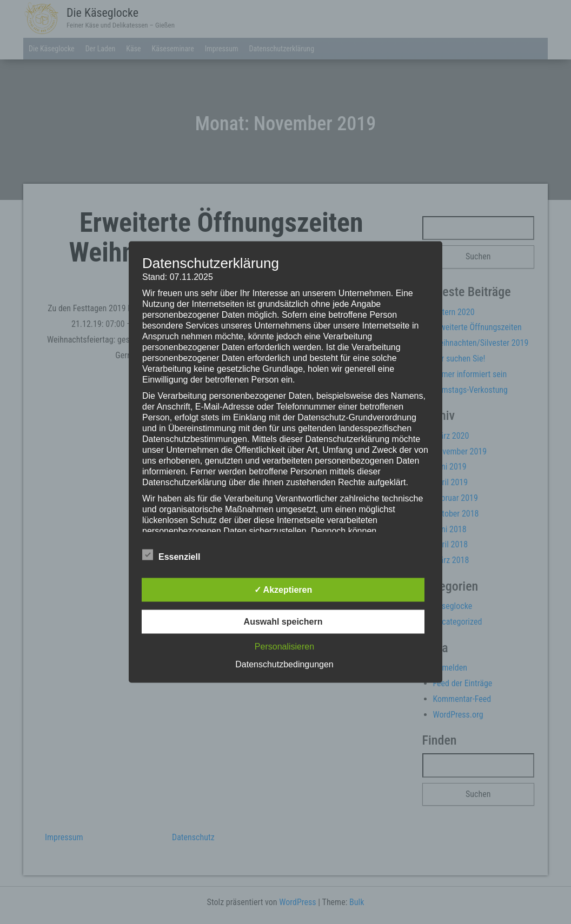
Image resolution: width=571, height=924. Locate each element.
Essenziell (171, 555)
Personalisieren (284, 647)
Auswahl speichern (283, 622)
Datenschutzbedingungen (284, 664)
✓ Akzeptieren (283, 590)
